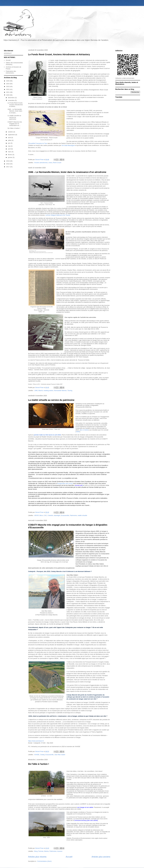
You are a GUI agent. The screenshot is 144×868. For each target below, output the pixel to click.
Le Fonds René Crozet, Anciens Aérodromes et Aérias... (15, 105)
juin (9, 143)
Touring (70, 391)
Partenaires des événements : (11, 72)
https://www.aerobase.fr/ (36, 741)
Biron (41, 515)
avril (10, 149)
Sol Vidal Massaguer (68, 145)
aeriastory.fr (8, 53)
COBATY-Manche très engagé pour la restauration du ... (15, 124)
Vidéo (78, 432)
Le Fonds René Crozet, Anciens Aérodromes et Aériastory (59, 54)
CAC (45, 515)
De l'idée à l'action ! (39, 764)
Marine (46, 851)
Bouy (36, 851)
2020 (8, 95)
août (10, 138)
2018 (8, 164)
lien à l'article (84, 430)
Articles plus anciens (101, 857)
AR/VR (36, 515)
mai (9, 146)
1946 (36, 391)
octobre (11, 132)
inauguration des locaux (65, 483)
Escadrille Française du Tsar (38, 143)
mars (10, 152)
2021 (8, 92)
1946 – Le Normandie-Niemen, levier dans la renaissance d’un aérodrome (67, 172)
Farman (41, 851)
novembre (11, 100)
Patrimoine (73, 515)
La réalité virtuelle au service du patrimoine (51, 400)
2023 (8, 86)
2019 (8, 161)
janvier (10, 157)
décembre (11, 98)
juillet (10, 140)
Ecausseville (65, 515)
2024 (8, 84)
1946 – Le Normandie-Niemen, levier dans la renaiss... (15, 111)
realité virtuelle (82, 515)
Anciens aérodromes (41, 163)
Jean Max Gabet (60, 755)
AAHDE (37, 755)
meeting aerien (48, 391)
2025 (8, 81)
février (10, 155)
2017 (8, 167)
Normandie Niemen (60, 391)
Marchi (41, 391)
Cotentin (50, 515)
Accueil (69, 857)
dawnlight (57, 515)
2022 (8, 89)
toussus (60, 851)
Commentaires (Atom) (44, 861)
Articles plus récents (37, 857)
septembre (12, 135)
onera (50, 163)
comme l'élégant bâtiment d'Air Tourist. (58, 215)
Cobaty (42, 755)
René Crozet (57, 163)
